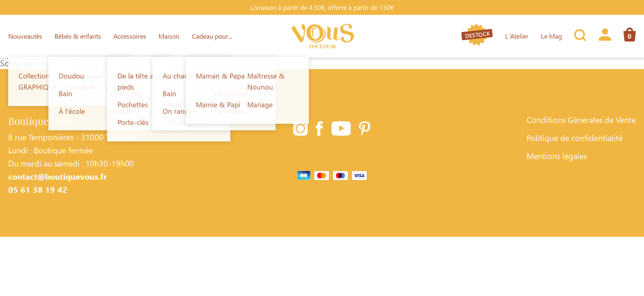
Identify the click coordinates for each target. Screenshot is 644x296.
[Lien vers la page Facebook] (319, 130)
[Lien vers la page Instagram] (300, 130)
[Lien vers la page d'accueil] (323, 36)
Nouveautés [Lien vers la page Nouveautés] (25, 36)
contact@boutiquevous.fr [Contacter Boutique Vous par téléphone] (57, 176)
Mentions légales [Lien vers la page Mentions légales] (557, 155)
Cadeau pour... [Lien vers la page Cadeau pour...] (212, 36)
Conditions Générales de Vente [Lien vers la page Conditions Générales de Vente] (581, 119)
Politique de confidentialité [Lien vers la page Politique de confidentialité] (575, 137)
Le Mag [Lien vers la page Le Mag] (551, 36)
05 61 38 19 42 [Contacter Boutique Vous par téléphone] (38, 189)
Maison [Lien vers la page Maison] (169, 36)
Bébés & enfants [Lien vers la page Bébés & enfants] (78, 36)
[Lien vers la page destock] (477, 36)
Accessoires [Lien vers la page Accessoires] (130, 36)
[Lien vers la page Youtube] (341, 130)
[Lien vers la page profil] (605, 36)
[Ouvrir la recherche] (580, 36)
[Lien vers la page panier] (627, 36)
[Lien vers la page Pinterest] (365, 130)
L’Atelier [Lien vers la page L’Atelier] (517, 36)
